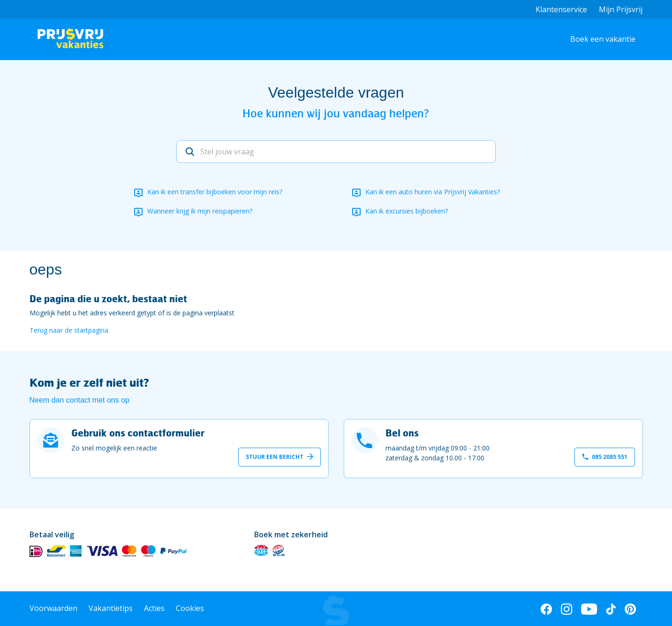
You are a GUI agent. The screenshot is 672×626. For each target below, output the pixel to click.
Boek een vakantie (603, 39)
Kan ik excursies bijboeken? (407, 211)
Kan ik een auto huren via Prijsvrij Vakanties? (433, 192)
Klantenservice (561, 9)
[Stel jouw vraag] (336, 152)
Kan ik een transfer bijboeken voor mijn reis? (215, 192)
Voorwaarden (53, 608)
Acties (154, 608)
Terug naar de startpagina (69, 330)
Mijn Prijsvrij (621, 9)
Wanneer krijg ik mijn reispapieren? (200, 211)
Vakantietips (111, 608)
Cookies (190, 608)
